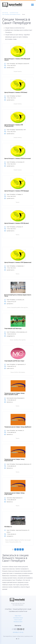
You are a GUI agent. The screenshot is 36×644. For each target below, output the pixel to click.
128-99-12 (18, 629)
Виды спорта (18, 616)
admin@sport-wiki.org (18, 632)
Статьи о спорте (18, 620)
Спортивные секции (18, 618)
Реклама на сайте (18, 622)
